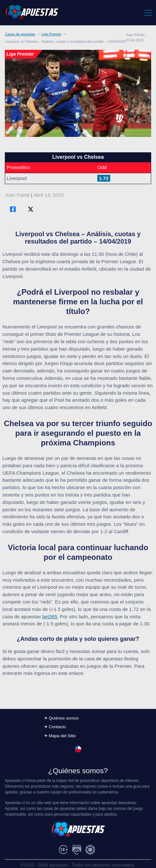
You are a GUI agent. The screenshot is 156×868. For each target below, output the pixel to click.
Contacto (57, 727)
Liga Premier (51, 34)
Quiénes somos (63, 718)
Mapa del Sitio (62, 736)
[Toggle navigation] (148, 13)
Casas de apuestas (20, 34)
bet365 (50, 617)
